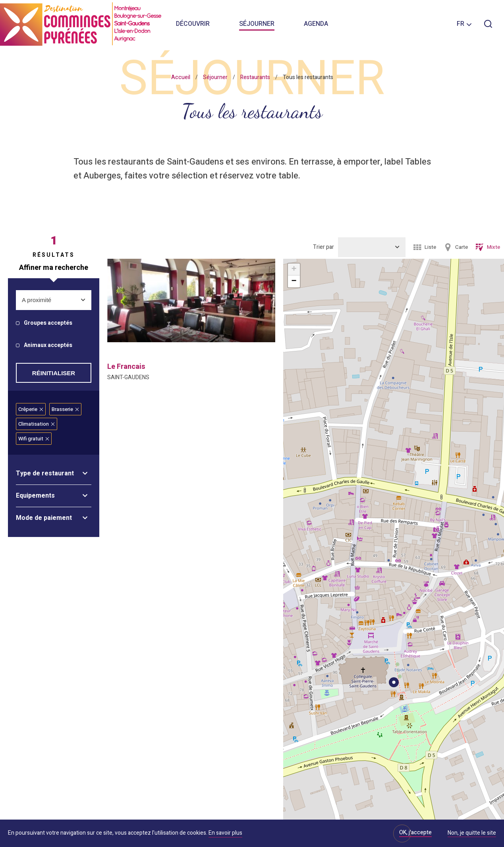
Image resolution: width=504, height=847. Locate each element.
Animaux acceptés (48, 346)
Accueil (181, 77)
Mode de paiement (44, 518)
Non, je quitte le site (472, 833)
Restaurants (255, 77)
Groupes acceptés (48, 323)
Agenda (316, 24)
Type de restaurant (45, 473)
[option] (191, 300)
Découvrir (193, 24)
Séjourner (257, 24)
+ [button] (294, 269)
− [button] (294, 281)
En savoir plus (225, 833)
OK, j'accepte (415, 832)
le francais (126, 367)
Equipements (35, 496)
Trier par (323, 247)
